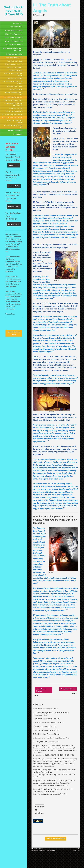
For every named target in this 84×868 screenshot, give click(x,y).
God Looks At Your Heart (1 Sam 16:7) (14, 11)
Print (35, 849)
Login (78, 849)
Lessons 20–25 (14, 224)
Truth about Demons (68, 689)
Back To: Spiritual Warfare (56, 838)
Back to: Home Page (14, 333)
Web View (76, 851)
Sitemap (41, 849)
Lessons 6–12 (14, 186)
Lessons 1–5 (14, 165)
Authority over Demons (41, 690)
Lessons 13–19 (14, 206)
